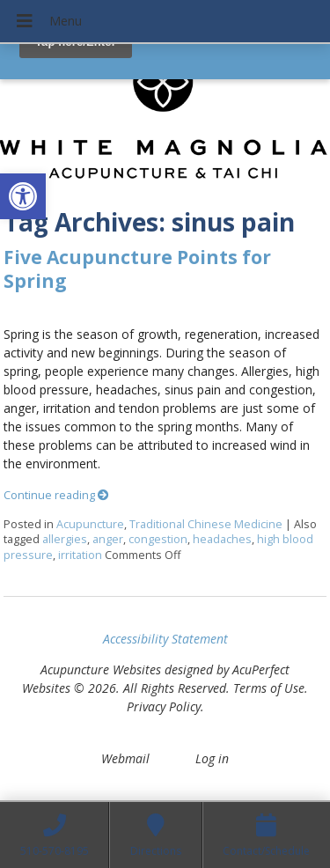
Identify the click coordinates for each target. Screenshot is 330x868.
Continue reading (56, 495)
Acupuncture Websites (101, 669)
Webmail (125, 758)
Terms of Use (269, 688)
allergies (65, 539)
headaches (222, 539)
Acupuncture (90, 524)
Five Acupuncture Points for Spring (137, 269)
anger (108, 539)
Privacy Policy (164, 706)
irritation (80, 555)
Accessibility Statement (165, 639)
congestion (158, 539)
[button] (23, 196)
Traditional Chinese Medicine (206, 524)
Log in (212, 758)
